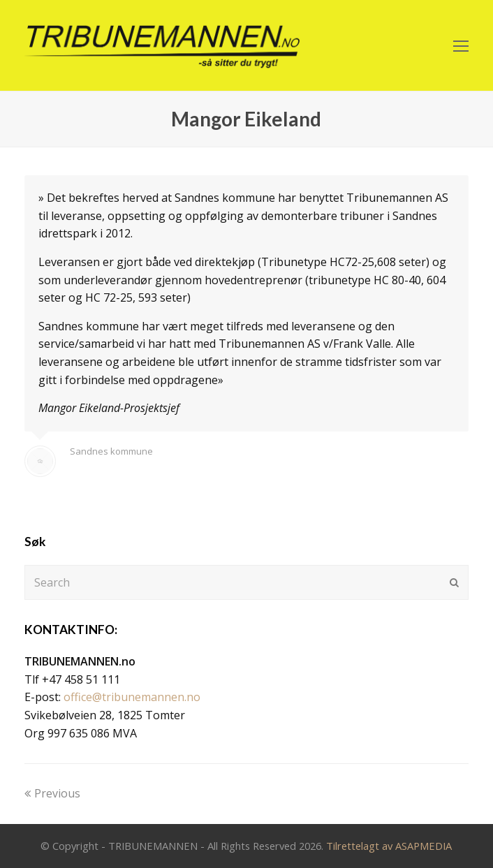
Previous (52, 793)
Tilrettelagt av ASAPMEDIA (389, 846)
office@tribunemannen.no (132, 697)
